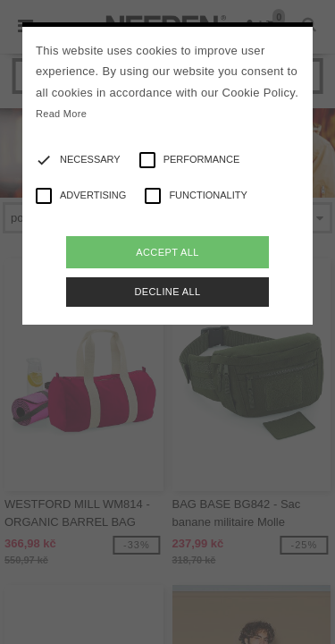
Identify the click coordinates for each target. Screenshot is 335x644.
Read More (61, 114)
